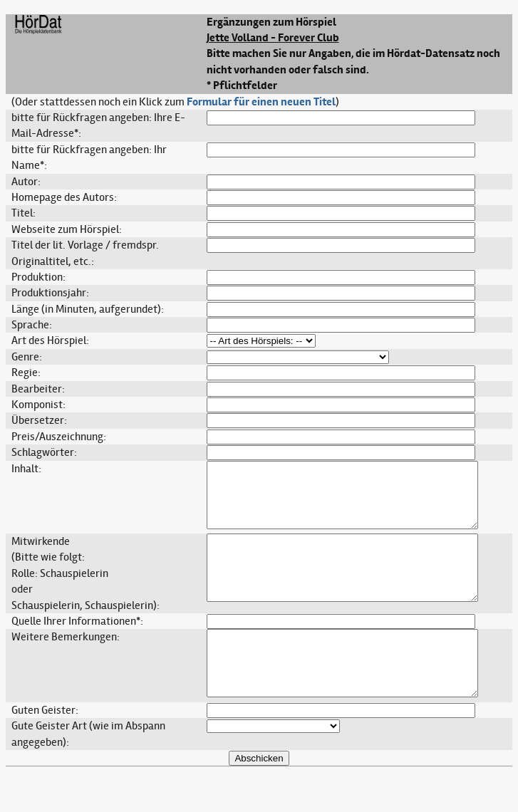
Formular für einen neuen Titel (261, 102)
